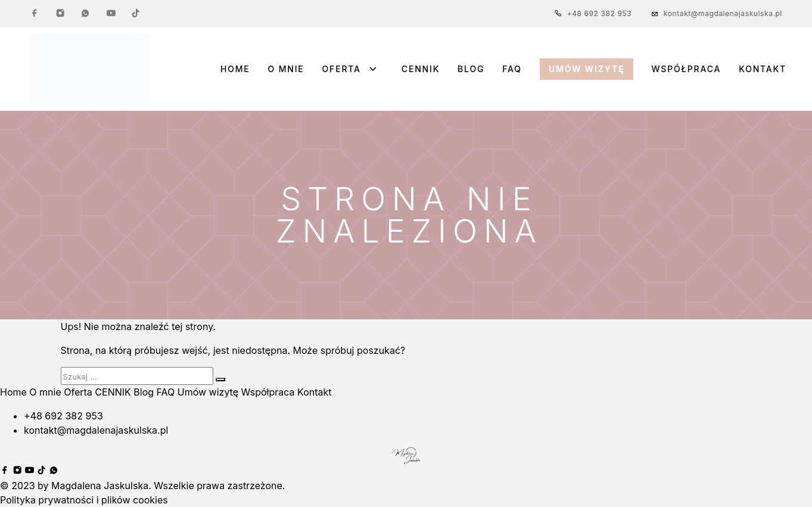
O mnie (286, 69)
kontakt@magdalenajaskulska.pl (723, 13)
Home (235, 69)
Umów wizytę (587, 69)
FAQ (512, 69)
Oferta (342, 69)
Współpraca (686, 69)
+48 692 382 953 (600, 13)
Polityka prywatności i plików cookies (84, 500)
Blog (471, 69)
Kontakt (763, 69)
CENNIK (421, 69)
